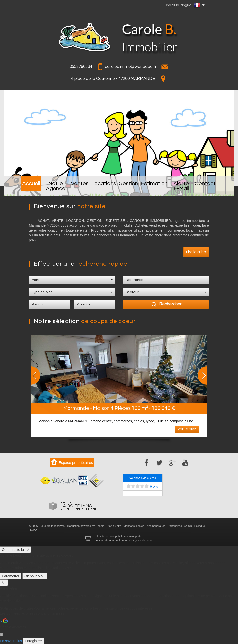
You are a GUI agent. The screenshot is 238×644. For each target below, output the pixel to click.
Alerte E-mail (188, 189)
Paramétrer (11, 576)
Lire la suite (196, 252)
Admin (188, 526)
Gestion (129, 189)
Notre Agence (49, 189)
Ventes (79, 189)
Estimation (156, 189)
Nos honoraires (156, 526)
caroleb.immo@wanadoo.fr (131, 67)
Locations (104, 189)
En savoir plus (11, 641)
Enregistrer (33, 641)
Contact (218, 189)
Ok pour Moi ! (35, 576)
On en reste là (15, 550)
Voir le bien (187, 429)
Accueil (19, 189)
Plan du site (114, 526)
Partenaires (175, 526)
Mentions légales (134, 526)
